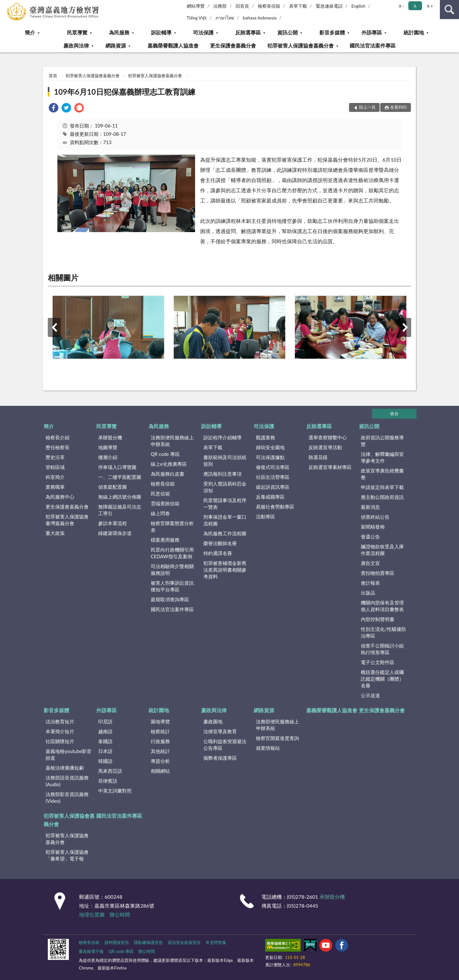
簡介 (30, 32)
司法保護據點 (270, 457)
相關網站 (160, 771)
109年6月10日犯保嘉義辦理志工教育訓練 (125, 92)
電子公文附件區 (378, 662)
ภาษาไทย (225, 18)
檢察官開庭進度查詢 (277, 738)
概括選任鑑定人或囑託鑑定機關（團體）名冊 (382, 679)
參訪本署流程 (113, 523)
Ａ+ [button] (429, 6)
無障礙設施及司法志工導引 (120, 510)
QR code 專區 (165, 454)
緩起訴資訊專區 (273, 487)
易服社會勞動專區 (275, 507)
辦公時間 (120, 914)
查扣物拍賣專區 (378, 573)
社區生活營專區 (273, 477)
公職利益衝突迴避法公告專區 (225, 745)
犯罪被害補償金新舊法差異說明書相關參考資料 (225, 570)
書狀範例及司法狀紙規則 (225, 461)
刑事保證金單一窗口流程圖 (225, 520)
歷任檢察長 (58, 447)
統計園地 (414, 32)
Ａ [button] (415, 6)
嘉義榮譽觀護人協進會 (173, 45)
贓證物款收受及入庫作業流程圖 (382, 550)
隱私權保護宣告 (148, 942)
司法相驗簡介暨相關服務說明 (172, 570)
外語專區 (372, 32)
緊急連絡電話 (329, 6)
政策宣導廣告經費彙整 (382, 474)
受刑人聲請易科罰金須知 (225, 487)
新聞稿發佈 (373, 527)
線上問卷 (160, 513)
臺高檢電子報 (91, 951)
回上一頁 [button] (367, 107)
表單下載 (298, 6)
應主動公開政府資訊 (382, 497)
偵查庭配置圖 (113, 487)
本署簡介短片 (60, 731)
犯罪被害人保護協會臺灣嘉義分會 (67, 520)
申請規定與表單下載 (382, 487)
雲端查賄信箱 (165, 503)
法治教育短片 (60, 721)
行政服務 (160, 741)
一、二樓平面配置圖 (120, 477)
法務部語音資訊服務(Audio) (67, 781)
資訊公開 (288, 32)
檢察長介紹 (58, 437)
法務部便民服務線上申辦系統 (172, 441)
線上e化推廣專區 (169, 464)
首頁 (53, 76)
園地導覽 (160, 721)
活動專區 (266, 516)
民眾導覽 (77, 32)
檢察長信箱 (269, 6)
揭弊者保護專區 (220, 758)
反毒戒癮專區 (270, 497)
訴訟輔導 (161, 32)
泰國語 (105, 741)
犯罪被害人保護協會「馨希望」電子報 (67, 855)
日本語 (105, 751)
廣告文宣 (370, 563)
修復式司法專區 (273, 467)
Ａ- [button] (401, 6)
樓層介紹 (108, 457)
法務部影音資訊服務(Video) (67, 797)
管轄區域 (55, 467)
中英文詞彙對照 (115, 791)
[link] (54, 109)
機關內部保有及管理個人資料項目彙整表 (382, 606)
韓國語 (105, 761)
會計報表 (370, 583)
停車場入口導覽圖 (117, 467)
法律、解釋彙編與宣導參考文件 (382, 457)
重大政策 (55, 533)
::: (5, 5)
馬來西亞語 (110, 771)
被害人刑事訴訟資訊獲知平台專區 (172, 586)
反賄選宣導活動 (325, 447)
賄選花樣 (318, 457)
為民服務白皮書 (168, 474)
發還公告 (370, 537)
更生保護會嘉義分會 (233, 45)
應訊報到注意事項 (222, 474)
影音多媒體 (332, 32)
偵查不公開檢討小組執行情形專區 (382, 649)
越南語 (105, 731)
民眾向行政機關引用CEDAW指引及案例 (172, 553)
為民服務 (119, 32)
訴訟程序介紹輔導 (222, 437)
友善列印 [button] (398, 107)
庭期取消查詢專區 (170, 599)
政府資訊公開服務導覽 (382, 441)
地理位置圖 (92, 914)
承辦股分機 (110, 437)
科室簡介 (55, 477)
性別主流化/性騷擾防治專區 (383, 632)
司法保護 (203, 32)
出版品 (368, 593)
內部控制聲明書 (378, 619)
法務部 (220, 6)
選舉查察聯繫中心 (328, 437)
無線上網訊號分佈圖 (120, 497)
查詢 (449, 10)
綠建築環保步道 (115, 533)
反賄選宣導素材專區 (330, 467)
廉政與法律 (76, 45)
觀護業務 (266, 437)
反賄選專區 (248, 32)
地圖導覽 (108, 447)
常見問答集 (216, 942)
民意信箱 (160, 494)
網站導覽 (196, 6)
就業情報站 (268, 748)
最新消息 (370, 507)
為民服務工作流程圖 (225, 533)
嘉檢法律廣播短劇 (65, 768)
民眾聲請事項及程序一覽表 (225, 504)
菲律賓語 (108, 781)
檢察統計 (160, 731)
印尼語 (105, 721)
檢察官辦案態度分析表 (172, 527)
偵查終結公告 (375, 517)
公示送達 (370, 695)
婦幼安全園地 (270, 447)
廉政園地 (213, 721)
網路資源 (116, 45)
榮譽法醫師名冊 (220, 543)
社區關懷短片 (60, 741)
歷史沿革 (55, 457)
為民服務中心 (60, 497)
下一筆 (405, 327)
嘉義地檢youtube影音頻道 (69, 754)
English (358, 6)
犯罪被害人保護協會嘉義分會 (301, 45)
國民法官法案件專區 (373, 45)
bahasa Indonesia (260, 18)
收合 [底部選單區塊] (394, 413)
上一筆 (54, 327)
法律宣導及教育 (220, 731)
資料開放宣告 (117, 942)
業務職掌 (55, 487)
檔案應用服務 (165, 540)
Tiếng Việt (197, 18)
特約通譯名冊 (218, 553)
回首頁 (242, 6)
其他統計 (160, 751)
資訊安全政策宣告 (184, 942)
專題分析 (160, 761)
